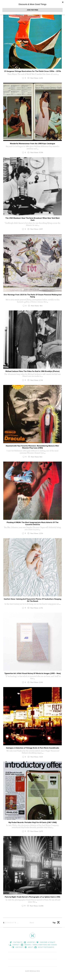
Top (54, 923)
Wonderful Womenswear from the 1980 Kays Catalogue (32, 143)
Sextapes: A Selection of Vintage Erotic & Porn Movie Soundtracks (33, 748)
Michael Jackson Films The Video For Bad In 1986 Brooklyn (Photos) (32, 371)
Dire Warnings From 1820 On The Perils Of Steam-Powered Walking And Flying (33, 296)
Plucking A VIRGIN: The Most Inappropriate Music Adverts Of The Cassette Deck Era (33, 523)
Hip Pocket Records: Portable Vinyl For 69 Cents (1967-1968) (33, 822)
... (58, 74)
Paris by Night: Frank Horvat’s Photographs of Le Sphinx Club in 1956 (32, 897)
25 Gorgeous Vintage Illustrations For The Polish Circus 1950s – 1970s (33, 71)
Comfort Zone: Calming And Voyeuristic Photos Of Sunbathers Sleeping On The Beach (32, 600)
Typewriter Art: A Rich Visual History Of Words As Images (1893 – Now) (33, 673)
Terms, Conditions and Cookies (45, 945)
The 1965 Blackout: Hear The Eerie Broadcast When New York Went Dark (32, 219)
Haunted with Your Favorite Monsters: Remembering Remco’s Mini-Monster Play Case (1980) (33, 447)
